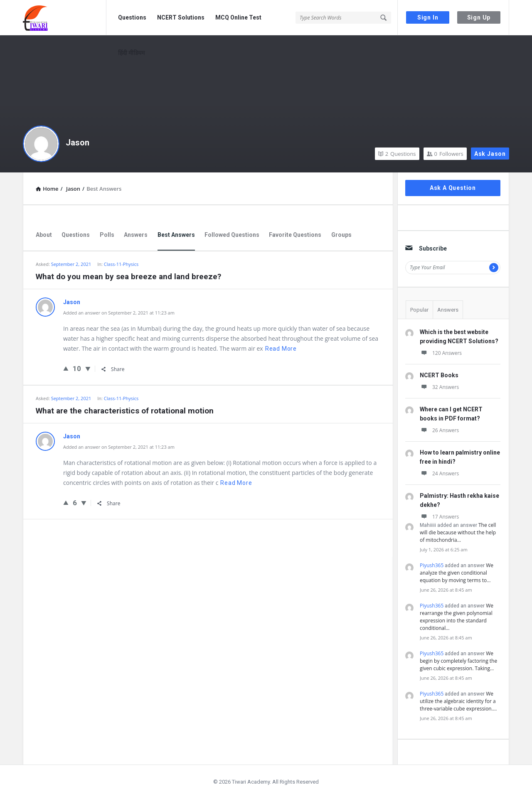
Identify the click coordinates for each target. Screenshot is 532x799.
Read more (281, 349)
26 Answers (439, 430)
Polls (107, 235)
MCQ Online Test (238, 17)
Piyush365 (432, 565)
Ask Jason (490, 154)
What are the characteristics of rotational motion (125, 411)
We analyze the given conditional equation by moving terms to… (457, 573)
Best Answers (176, 235)
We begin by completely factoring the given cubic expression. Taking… (458, 661)
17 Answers (439, 517)
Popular (419, 310)
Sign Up (479, 17)
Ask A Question (453, 188)
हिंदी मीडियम (131, 53)
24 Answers (439, 473)
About (44, 235)
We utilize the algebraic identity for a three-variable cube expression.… (458, 701)
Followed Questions (232, 235)
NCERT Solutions (181, 17)
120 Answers (441, 353)
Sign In (428, 17)
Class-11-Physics (121, 264)
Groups (341, 235)
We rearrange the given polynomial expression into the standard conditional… (457, 617)
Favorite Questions (295, 235)
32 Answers (439, 387)
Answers (136, 235)
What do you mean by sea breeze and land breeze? (128, 277)
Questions (132, 17)
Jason (78, 143)
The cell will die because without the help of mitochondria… (458, 532)
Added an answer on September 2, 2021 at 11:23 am (119, 313)
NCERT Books (439, 375)
